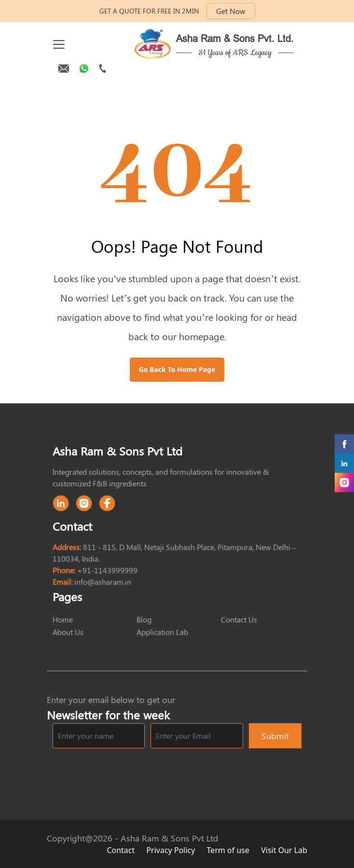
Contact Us (239, 619)
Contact (122, 850)
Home (63, 619)
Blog (144, 619)
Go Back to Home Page (177, 369)
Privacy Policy (171, 850)
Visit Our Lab (284, 850)
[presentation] (228, 773)
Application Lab (162, 632)
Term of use (229, 850)
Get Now (231, 11)
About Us (68, 632)
